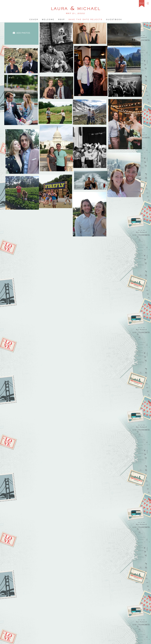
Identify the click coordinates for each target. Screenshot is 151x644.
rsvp (142, 3)
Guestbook (114, 19)
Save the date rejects (85, 19)
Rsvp (61, 19)
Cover (34, 19)
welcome (48, 19)
